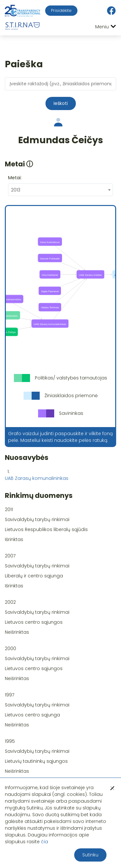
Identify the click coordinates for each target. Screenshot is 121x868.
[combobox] (60, 190)
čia (45, 842)
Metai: (15, 178)
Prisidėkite (61, 10)
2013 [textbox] (16, 190)
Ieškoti (61, 103)
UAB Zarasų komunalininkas (37, 478)
